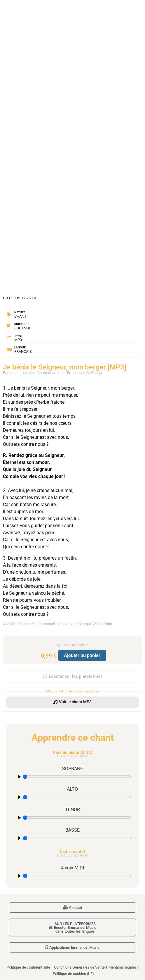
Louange (23, 328)
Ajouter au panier (82, 655)
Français (23, 351)
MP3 (18, 340)
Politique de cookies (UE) (73, 974)
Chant (20, 316)
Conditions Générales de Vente (79, 967)
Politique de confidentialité (28, 967)
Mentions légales (123, 967)
